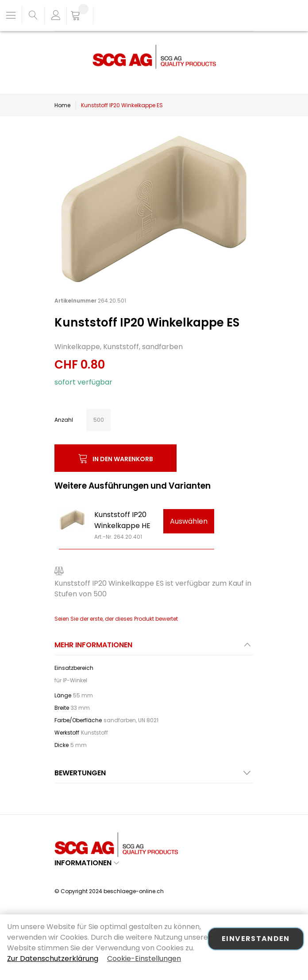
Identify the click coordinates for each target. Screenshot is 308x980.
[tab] (154, 647)
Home (62, 105)
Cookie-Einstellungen (144, 959)
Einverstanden (256, 939)
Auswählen (189, 521)
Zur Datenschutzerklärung (53, 959)
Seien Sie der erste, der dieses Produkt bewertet (116, 619)
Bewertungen (80, 773)
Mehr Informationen (93, 645)
